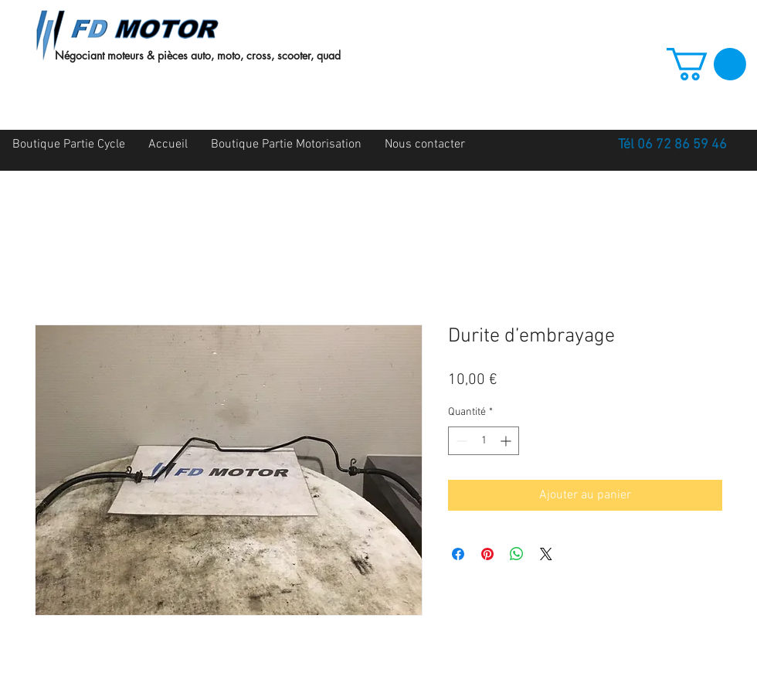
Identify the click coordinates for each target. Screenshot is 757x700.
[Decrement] (460, 441)
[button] (706, 64)
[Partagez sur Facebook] (458, 554)
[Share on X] (546, 554)
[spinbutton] (484, 441)
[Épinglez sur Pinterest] (487, 554)
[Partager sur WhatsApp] (517, 554)
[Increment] (507, 441)
